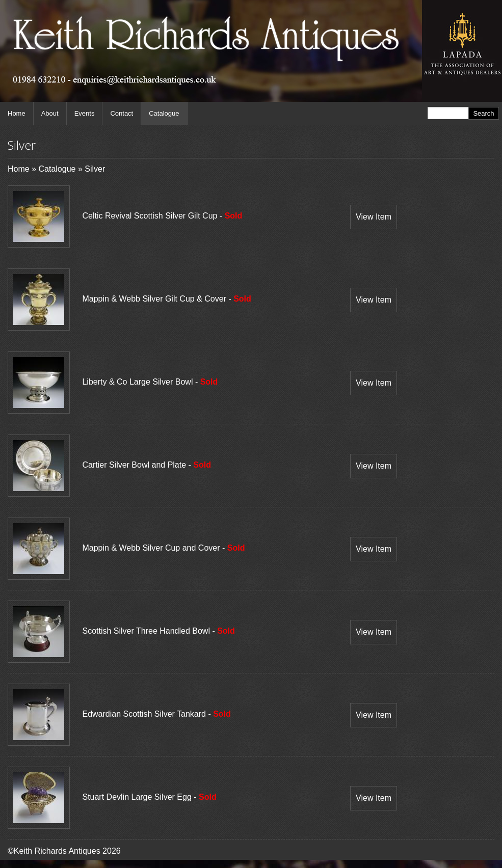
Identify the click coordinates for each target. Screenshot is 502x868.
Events (85, 113)
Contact (122, 113)
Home (17, 113)
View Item (374, 217)
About (50, 113)
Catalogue (164, 113)
